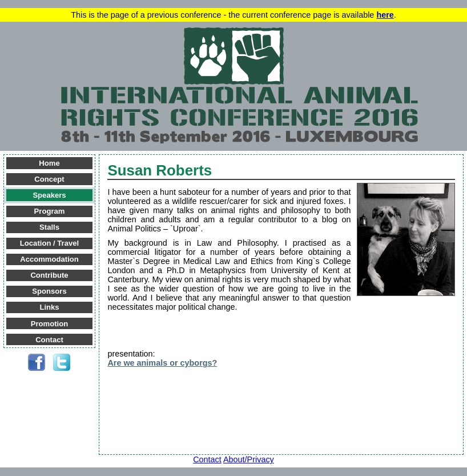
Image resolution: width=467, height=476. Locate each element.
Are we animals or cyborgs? (162, 363)
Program (50, 211)
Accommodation (49, 259)
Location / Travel (49, 243)
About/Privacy (249, 459)
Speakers (49, 195)
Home (49, 163)
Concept (49, 179)
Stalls (49, 227)
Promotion (49, 324)
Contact (49, 340)
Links (49, 307)
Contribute (49, 275)
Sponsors (49, 291)
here (385, 15)
